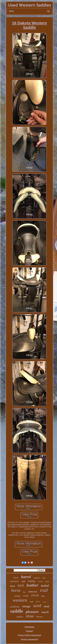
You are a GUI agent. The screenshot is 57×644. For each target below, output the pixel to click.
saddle (17, 611)
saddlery (37, 578)
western (20, 600)
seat (46, 606)
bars (24, 592)
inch (13, 586)
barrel (26, 577)
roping (32, 581)
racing (17, 596)
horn (47, 582)
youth (26, 596)
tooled (45, 586)
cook (31, 602)
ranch (45, 612)
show (30, 616)
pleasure (32, 612)
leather (32, 585)
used (37, 606)
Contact (29, 631)
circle (35, 595)
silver (38, 602)
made (45, 602)
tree (44, 578)
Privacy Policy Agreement (29, 635)
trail (44, 590)
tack (21, 585)
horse (16, 590)
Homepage (30, 627)
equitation (14, 581)
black (16, 578)
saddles (20, 617)
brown (39, 617)
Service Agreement (29, 639)
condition (15, 607)
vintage (26, 606)
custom (40, 581)
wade (23, 581)
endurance (33, 592)
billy (43, 596)
